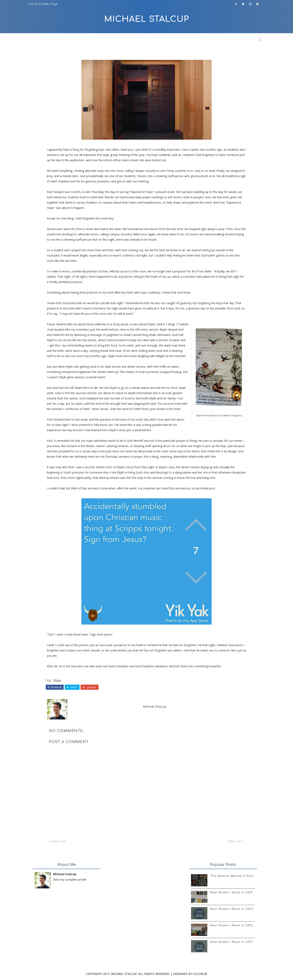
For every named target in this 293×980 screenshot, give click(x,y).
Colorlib (200, 974)
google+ (90, 687)
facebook (55, 687)
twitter (72, 687)
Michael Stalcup (147, 19)
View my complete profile (70, 880)
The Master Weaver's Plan (232, 876)
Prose (57, 680)
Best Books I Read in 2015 (232, 925)
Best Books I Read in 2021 (232, 942)
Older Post (235, 841)
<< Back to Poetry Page (42, 4)
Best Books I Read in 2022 (232, 909)
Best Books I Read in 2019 (232, 892)
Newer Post (59, 841)
